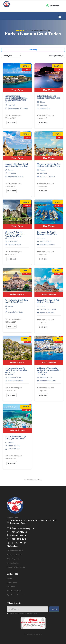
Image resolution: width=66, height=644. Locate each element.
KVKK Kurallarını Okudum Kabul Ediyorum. (23, 613)
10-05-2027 (12, 395)
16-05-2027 (43, 259)
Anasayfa (20, 30)
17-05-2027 (11, 123)
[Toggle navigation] (60, 17)
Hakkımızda (11, 587)
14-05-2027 (12, 463)
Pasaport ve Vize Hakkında (16, 567)
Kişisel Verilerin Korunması (16, 595)
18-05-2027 (12, 191)
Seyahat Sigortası (13, 563)
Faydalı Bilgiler (12, 583)
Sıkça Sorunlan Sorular (15, 591)
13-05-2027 (43, 327)
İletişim (9, 579)
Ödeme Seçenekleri (14, 559)
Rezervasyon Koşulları (14, 555)
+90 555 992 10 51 (18, 535)
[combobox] (11, 56)
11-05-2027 (43, 191)
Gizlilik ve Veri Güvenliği (15, 551)
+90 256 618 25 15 (18, 539)
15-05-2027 (43, 395)
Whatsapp (55, 6)
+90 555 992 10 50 (19, 532)
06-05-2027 (12, 259)
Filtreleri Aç (33, 50)
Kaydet (54, 609)
